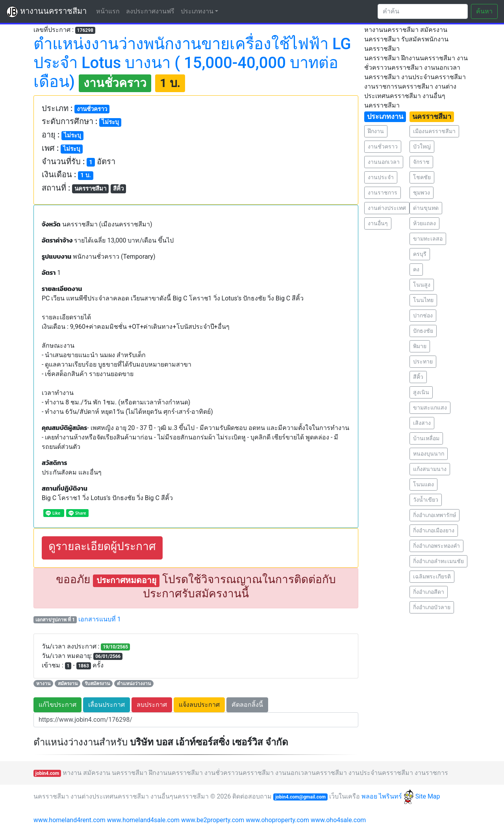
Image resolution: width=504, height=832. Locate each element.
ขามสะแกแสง (430, 408)
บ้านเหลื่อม (426, 438)
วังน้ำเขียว (426, 500)
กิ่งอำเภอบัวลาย (432, 607)
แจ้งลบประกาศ (199, 705)
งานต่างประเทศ (387, 208)
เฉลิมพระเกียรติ (432, 576)
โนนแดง (423, 484)
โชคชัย (422, 177)
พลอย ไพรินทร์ (388, 796)
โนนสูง (422, 285)
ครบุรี (420, 254)
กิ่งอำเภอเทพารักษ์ (435, 515)
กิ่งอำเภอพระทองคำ (436, 546)
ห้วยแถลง (424, 223)
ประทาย (423, 361)
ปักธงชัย (423, 331)
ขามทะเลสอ (428, 239)
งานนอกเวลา (384, 162)
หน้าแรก (109, 11)
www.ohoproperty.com (277, 820)
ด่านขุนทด (426, 208)
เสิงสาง (422, 423)
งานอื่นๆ (378, 223)
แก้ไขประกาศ (57, 705)
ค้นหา (484, 11)
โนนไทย (423, 300)
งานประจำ (381, 177)
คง (416, 269)
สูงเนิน (421, 392)
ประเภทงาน (197, 11)
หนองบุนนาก (429, 454)
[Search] (423, 11)
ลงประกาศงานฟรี (150, 11)
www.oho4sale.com (338, 820)
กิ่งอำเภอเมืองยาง (434, 530)
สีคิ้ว (418, 377)
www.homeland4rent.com (69, 820)
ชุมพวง (422, 193)
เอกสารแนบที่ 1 (100, 619)
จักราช (421, 162)
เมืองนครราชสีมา (434, 131)
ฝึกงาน (376, 131)
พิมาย (420, 346)
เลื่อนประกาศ (107, 705)
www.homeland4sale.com (143, 820)
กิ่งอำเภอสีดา (429, 592)
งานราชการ (383, 193)
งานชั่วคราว (383, 146)
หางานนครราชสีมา (46, 12)
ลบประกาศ (152, 705)
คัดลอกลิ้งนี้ (247, 705)
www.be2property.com (213, 820)
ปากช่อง (423, 315)
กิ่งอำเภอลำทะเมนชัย (438, 561)
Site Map (428, 796)
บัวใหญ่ (422, 146)
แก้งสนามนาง (430, 469)
